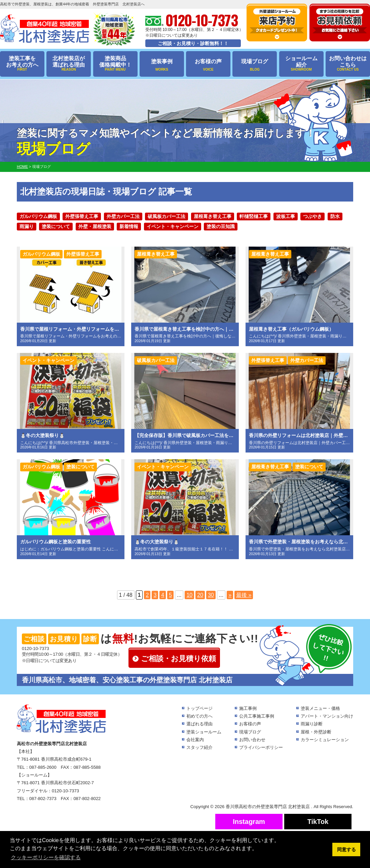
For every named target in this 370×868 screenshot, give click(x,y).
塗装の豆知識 (221, 226)
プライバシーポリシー (261, 747)
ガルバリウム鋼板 (38, 216)
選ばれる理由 (199, 724)
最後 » (244, 595)
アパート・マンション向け (327, 716)
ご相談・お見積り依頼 (178, 659)
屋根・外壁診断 (316, 732)
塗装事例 (162, 65)
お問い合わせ (252, 740)
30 (211, 595)
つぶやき (312, 216)
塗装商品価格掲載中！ (115, 64)
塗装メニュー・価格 (320, 708)
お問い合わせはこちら (348, 64)
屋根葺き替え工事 (213, 216)
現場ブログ (255, 65)
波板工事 (286, 216)
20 (200, 595)
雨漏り (27, 226)
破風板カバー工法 (166, 216)
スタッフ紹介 (199, 747)
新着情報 (129, 226)
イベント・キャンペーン (173, 226)
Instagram (249, 822)
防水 (335, 216)
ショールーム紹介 (301, 64)
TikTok (318, 822)
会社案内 (195, 740)
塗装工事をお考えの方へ (22, 64)
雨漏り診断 (312, 724)
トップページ (199, 708)
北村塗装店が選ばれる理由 (69, 64)
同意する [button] (346, 849)
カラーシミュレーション (325, 740)
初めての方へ (199, 716)
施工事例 (248, 708)
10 (189, 595)
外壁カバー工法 (123, 216)
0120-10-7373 (35, 648)
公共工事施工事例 (257, 716)
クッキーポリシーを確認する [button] (46, 857)
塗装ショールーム (204, 732)
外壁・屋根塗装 (95, 226)
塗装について (56, 226)
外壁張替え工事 (82, 216)
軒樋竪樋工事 (254, 216)
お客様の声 (208, 65)
